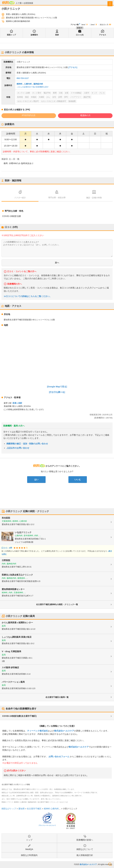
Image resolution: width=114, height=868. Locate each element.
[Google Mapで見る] (57, 387)
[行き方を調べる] (57, 392)
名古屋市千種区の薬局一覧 (57, 697)
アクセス (103, 35)
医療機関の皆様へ (85, 840)
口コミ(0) (80, 35)
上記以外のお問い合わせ (18, 448)
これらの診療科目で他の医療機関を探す (33, 87)
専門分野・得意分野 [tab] (57, 198)
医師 (57, 35)
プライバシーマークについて (47, 825)
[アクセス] (73, 67)
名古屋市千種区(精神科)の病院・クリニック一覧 (57, 604)
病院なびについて (85, 849)
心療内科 (28, 84)
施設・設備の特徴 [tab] (94, 198)
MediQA (29, 849)
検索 (110, 864)
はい (36, 479)
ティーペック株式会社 (38, 731)
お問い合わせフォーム (59, 757)
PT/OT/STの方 (29, 115)
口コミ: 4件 (7, 548)
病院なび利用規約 (29, 855)
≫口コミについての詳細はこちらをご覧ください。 (28, 296)
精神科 (20, 84)
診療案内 (34, 35)
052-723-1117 (23, 78)
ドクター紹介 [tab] (20, 198)
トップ (29, 840)
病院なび (8, 3)
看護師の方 (85, 115)
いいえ (78, 479)
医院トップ (11, 35)
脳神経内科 (38, 84)
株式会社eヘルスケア (64, 731)
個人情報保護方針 (85, 855)
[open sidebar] (110, 4)
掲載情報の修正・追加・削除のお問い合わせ (27, 444)
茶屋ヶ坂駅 (17, 403)
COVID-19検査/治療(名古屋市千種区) (19, 716)
